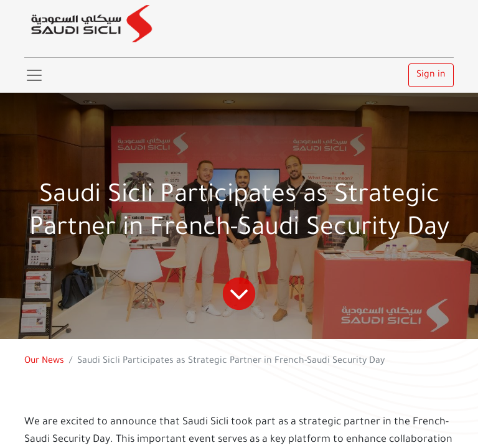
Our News (44, 362)
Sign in (431, 75)
